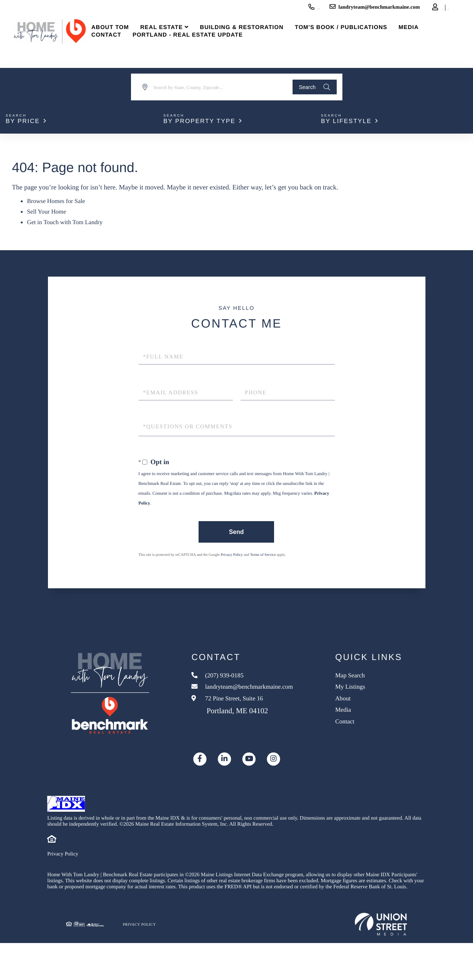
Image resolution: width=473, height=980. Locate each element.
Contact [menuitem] (119, 45)
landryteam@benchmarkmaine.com (325, 8)
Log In (399, 10)
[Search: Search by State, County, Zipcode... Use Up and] (211, 87)
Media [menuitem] (422, 38)
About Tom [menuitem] (123, 38)
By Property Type (200, 121)
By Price (23, 121)
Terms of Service (263, 553)
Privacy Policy (232, 553)
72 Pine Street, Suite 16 (241, 710)
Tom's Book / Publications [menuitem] (355, 38)
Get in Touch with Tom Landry (69, 220)
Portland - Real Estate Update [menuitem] (201, 45)
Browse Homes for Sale (59, 201)
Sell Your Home (49, 211)
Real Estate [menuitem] (175, 38)
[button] (310, 87)
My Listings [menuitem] (367, 689)
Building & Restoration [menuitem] (255, 38)
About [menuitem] (359, 703)
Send (235, 530)
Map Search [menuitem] (367, 675)
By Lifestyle (346, 121)
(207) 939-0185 (249, 8)
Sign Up (421, 10)
